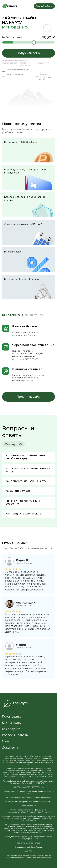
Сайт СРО (29, 851)
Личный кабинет (44, 6)
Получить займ (29, 53)
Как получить (12, 729)
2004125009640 (9, 762)
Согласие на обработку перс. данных (45, 77)
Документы (10, 747)
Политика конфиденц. (14, 75)
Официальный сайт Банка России (29, 847)
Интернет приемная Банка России (29, 843)
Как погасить (12, 723)
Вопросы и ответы (15, 735)
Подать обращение (29, 806)
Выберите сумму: (29, 37)
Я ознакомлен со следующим (17, 70)
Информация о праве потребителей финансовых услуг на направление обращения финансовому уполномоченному (29, 856)
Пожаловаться (13, 716)
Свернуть (13, 444)
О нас (6, 741)
